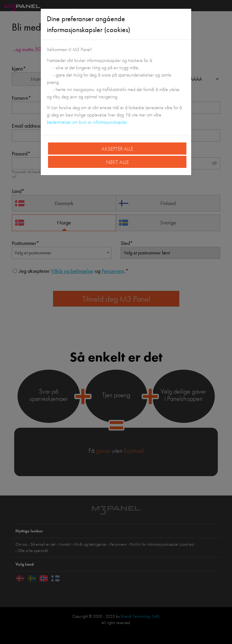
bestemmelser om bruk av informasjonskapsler (87, 122)
